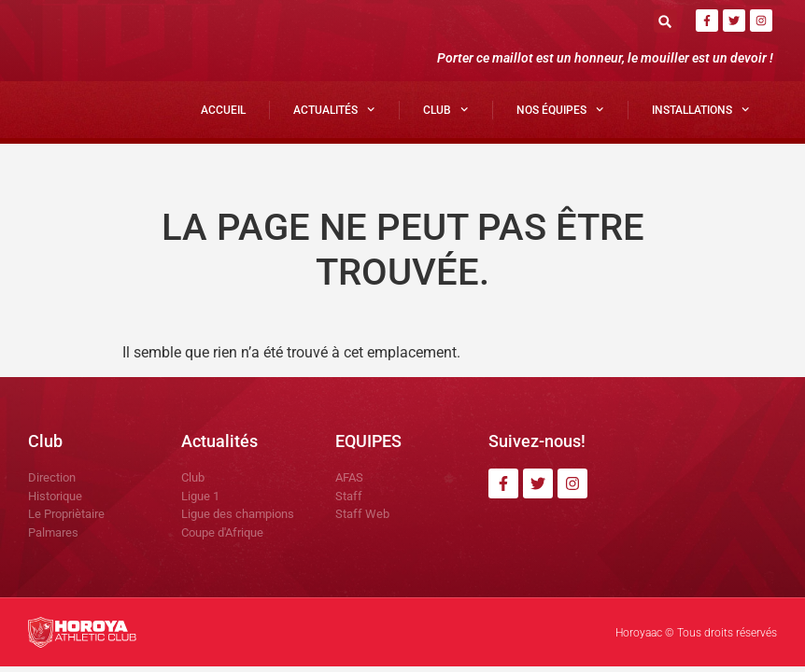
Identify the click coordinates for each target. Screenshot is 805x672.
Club (445, 109)
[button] (665, 21)
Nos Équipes (560, 109)
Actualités (334, 109)
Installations (700, 109)
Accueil (223, 110)
